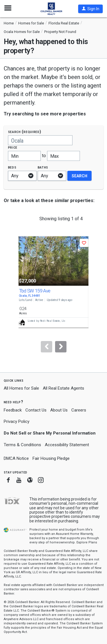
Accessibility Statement (67, 445)
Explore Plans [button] (87, 542)
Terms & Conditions (22, 445)
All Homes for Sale (21, 388)
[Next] (61, 347)
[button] (90, 9)
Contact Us (36, 410)
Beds (12, 167)
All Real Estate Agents (63, 388)
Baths (43, 167)
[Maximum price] (63, 156)
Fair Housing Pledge (51, 458)
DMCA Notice (16, 458)
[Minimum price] (24, 156)
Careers (79, 410)
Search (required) (25, 132)
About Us (59, 410)
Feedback (13, 410)
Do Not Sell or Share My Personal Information (50, 433)
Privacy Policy (17, 421)
